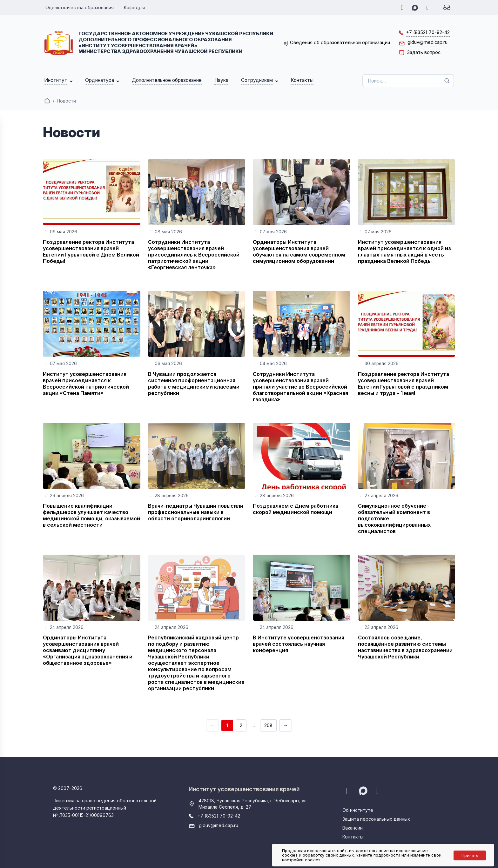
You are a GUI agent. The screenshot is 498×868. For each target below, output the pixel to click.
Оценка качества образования (80, 7)
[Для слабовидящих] (447, 8)
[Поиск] (447, 81)
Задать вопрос (424, 52)
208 (268, 725)
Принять (470, 855)
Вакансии (353, 828)
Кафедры (134, 7)
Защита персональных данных (376, 819)
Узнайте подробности (378, 855)
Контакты (353, 837)
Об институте (358, 810)
